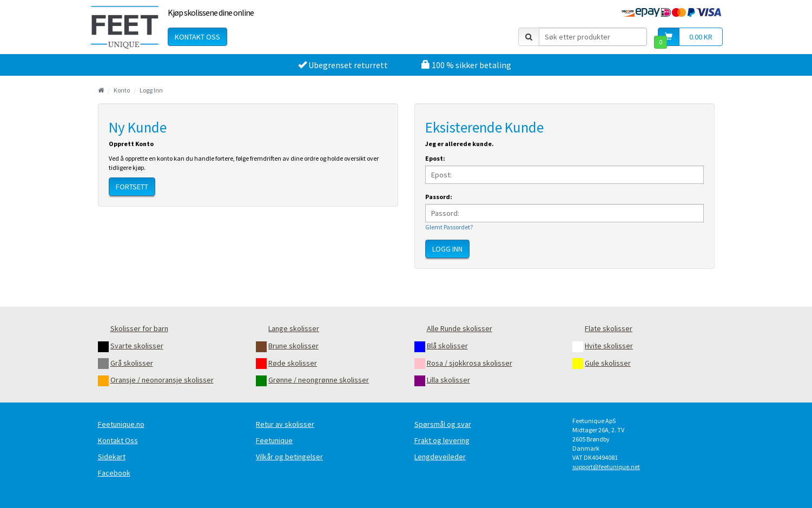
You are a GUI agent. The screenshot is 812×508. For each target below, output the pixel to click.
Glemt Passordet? (449, 227)
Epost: (435, 158)
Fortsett (132, 187)
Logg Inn (151, 90)
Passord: (439, 197)
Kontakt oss (197, 37)
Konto (122, 90)
